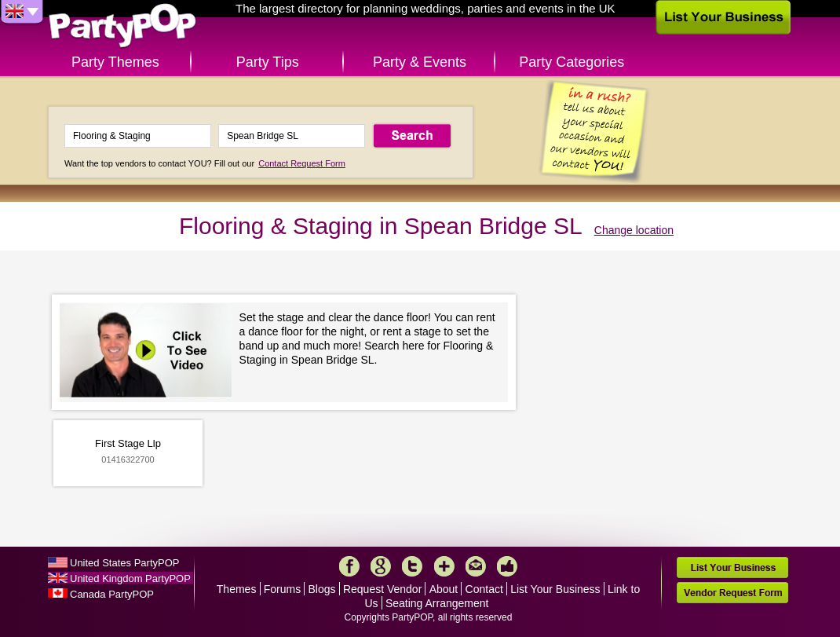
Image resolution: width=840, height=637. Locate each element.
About (444, 589)
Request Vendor (382, 589)
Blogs (322, 589)
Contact (484, 589)
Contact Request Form (302, 163)
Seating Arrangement (437, 603)
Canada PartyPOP (112, 594)
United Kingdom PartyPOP (130, 578)
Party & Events (420, 62)
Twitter (412, 566)
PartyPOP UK (122, 26)
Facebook (349, 566)
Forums (282, 589)
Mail (476, 566)
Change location (634, 230)
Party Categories (572, 62)
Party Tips (268, 62)
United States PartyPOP (124, 563)
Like (507, 566)
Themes (237, 589)
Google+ (381, 566)
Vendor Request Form (732, 593)
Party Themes (115, 62)
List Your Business (555, 589)
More (444, 566)
